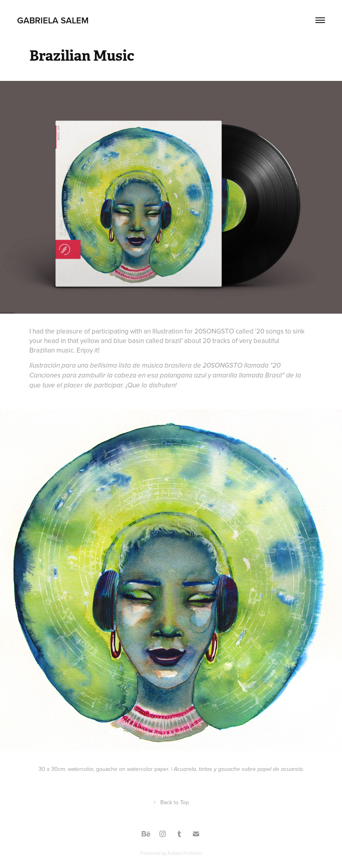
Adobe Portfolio (185, 853)
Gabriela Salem (53, 20)
